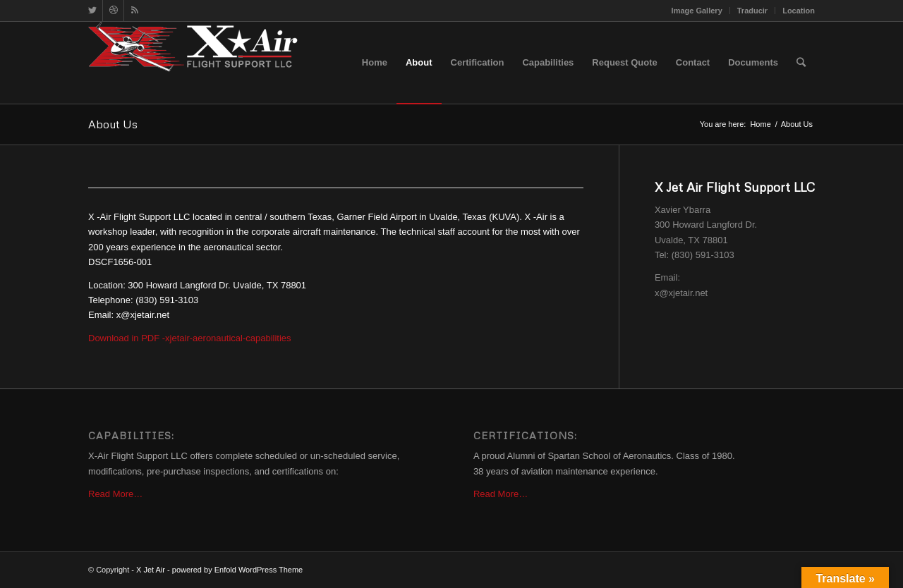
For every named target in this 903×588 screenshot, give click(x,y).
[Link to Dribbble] (113, 11)
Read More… (115, 494)
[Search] (801, 63)
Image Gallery (697, 11)
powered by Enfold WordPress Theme (237, 570)
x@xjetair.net (681, 293)
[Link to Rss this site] (135, 11)
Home (760, 124)
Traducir (752, 11)
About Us (113, 124)
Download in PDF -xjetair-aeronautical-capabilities (190, 338)
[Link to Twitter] (92, 11)
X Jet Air (151, 570)
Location (799, 11)
